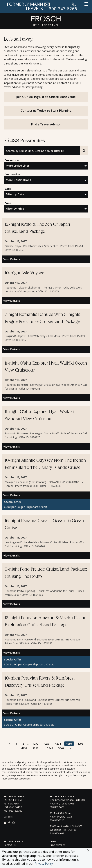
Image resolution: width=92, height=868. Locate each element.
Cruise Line (12, 160)
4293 (47, 744)
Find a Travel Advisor (46, 124)
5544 (61, 748)
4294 (58, 744)
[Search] (84, 151)
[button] (88, 850)
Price (8, 203)
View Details (12, 259)
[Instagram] (13, 823)
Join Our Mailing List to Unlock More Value (46, 97)
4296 (80, 744)
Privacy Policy (44, 864)
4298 (35, 748)
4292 (35, 744)
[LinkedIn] (5, 823)
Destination (12, 174)
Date (8, 189)
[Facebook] (9, 823)
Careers (8, 817)
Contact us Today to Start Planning (46, 111)
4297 (24, 748)
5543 (50, 748)
